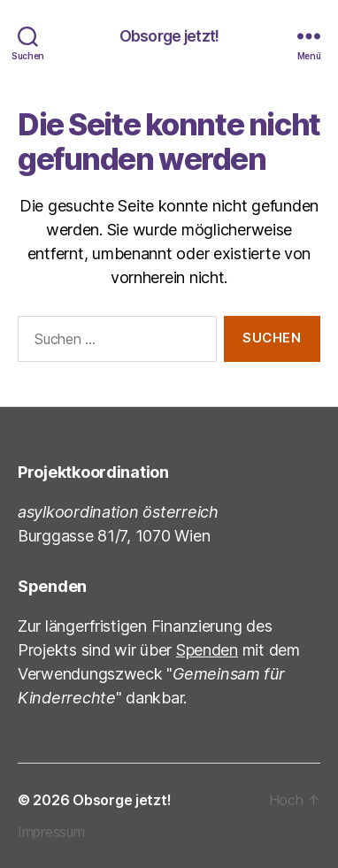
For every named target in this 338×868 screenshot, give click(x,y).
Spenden (207, 650)
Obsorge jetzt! (169, 36)
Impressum (51, 832)
